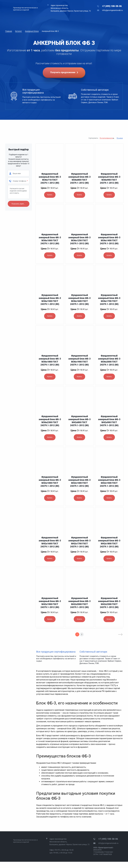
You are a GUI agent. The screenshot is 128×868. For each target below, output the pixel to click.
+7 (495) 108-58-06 (112, 6)
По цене (120, 138)
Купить (50, 195)
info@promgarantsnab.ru (112, 10)
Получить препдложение (20, 204)
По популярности (106, 138)
